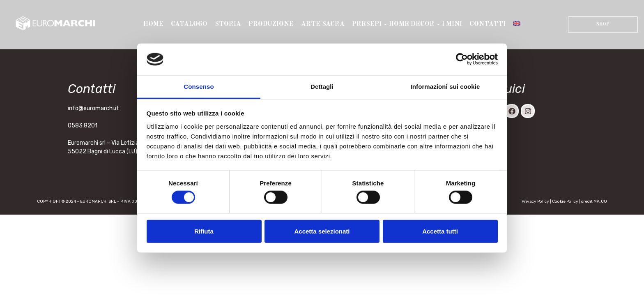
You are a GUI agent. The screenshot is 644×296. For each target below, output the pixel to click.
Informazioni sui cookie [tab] (445, 87)
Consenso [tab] (199, 87)
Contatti (488, 24)
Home (153, 24)
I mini (452, 24)
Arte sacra (323, 24)
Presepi (367, 24)
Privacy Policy (535, 201)
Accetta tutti (440, 231)
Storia (228, 24)
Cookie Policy (565, 201)
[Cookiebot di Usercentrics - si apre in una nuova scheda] (462, 59)
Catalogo (189, 24)
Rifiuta (204, 231)
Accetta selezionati (322, 231)
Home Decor (412, 24)
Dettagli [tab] (322, 87)
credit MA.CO (594, 201)
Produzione (271, 24)
